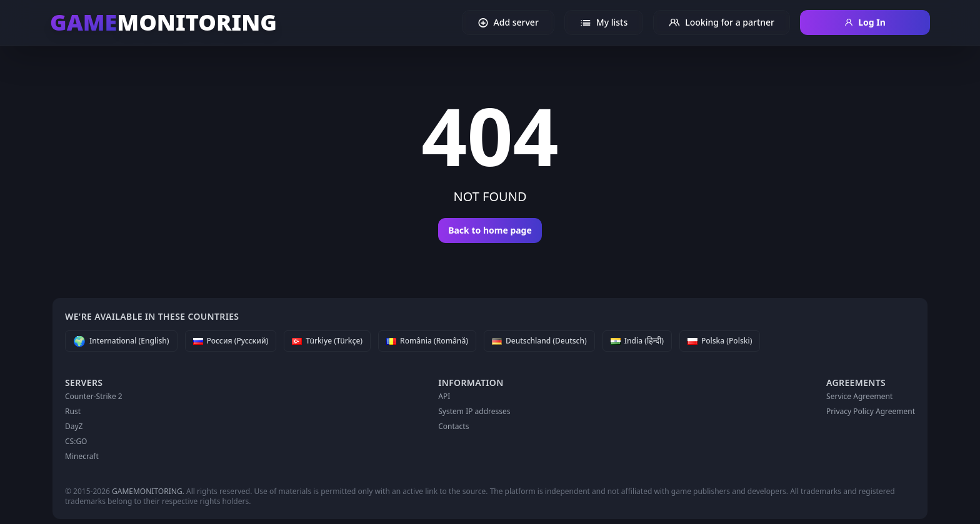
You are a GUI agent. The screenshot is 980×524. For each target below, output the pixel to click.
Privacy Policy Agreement (871, 411)
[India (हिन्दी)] (637, 341)
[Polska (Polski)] (720, 341)
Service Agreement (859, 396)
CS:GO (76, 441)
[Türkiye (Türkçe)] (327, 341)
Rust (73, 411)
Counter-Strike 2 (94, 396)
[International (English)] (121, 341)
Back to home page (490, 230)
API (444, 396)
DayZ (74, 426)
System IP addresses (474, 411)
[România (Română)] (427, 341)
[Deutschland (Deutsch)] (539, 341)
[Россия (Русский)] (231, 341)
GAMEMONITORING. (148, 491)
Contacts (453, 426)
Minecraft (82, 456)
